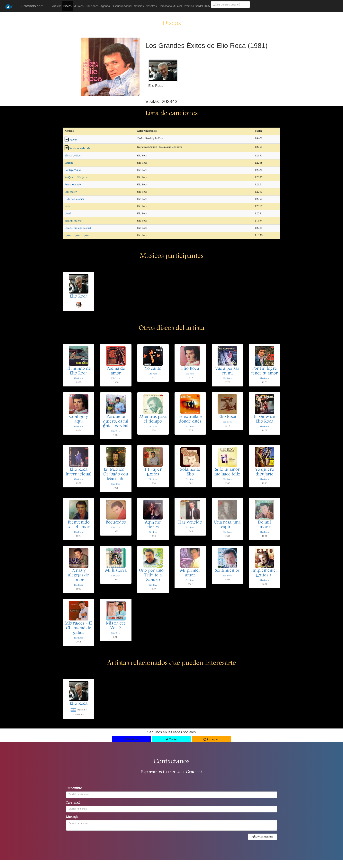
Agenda (105, 6)
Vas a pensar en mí (227, 371)
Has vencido (190, 523)
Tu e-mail (73, 803)
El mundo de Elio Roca (79, 371)
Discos (68, 6)
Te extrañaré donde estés (190, 419)
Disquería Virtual (122, 6)
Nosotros (151, 6)
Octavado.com (32, 6)
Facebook (132, 739)
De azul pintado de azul (78, 228)
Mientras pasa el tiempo (153, 419)
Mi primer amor (190, 573)
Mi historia (116, 571)
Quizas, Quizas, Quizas (77, 235)
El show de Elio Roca (264, 419)
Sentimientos (227, 571)
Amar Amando (73, 185)
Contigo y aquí (79, 419)
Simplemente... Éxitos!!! (265, 573)
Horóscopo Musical (170, 6)
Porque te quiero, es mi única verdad (116, 422)
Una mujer (71, 192)
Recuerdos (116, 523)
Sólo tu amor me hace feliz (227, 472)
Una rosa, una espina (227, 525)
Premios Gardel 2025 (197, 6)
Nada (68, 206)
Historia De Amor (74, 199)
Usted (68, 214)
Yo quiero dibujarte (265, 472)
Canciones (92, 6)
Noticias (139, 6)
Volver (73, 140)
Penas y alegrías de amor (79, 575)
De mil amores (265, 525)
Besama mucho (73, 221)
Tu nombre (74, 789)
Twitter (171, 739)
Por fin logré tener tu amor (265, 371)
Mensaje (72, 817)
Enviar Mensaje (262, 837)
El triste (69, 163)
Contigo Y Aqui (73, 170)
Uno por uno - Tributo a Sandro (153, 575)
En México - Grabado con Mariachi (116, 475)
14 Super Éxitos (153, 472)
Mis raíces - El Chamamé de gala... (79, 628)
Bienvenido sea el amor (79, 525)
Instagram (211, 739)
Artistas (57, 6)
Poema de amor (116, 371)
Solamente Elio (190, 472)
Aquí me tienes (153, 525)
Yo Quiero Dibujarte (76, 177)
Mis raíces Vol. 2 (116, 626)
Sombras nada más (80, 149)
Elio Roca (79, 297)
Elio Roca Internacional (79, 472)
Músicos (79, 6)
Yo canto (153, 369)
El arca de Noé (72, 156)
